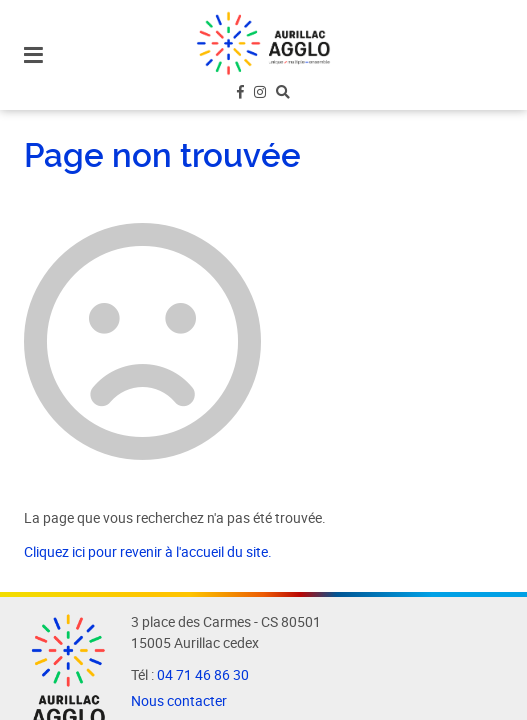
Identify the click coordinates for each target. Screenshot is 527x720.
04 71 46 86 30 (203, 675)
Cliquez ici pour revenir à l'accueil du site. (148, 552)
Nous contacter (179, 701)
